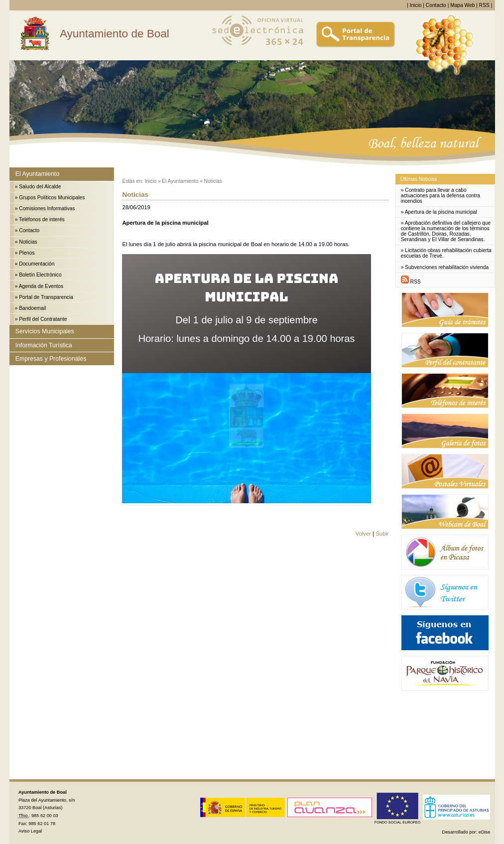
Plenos (27, 253)
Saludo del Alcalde (40, 187)
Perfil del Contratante (43, 319)
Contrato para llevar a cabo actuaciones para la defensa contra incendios (441, 196)
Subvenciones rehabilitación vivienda (447, 267)
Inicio (416, 5)
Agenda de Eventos (41, 286)
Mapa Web (462, 5)
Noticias (28, 242)
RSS (484, 5)
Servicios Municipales (45, 331)
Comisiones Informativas (47, 209)
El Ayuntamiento (37, 174)
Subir (382, 534)
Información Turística (44, 345)
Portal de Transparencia (46, 297)
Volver (363, 534)
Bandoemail (32, 308)
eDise (485, 832)
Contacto (436, 5)
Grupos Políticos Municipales (52, 198)
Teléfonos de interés (42, 219)
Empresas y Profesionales (51, 359)
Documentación (37, 264)
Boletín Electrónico (40, 275)
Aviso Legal (30, 831)
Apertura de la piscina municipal (441, 212)
